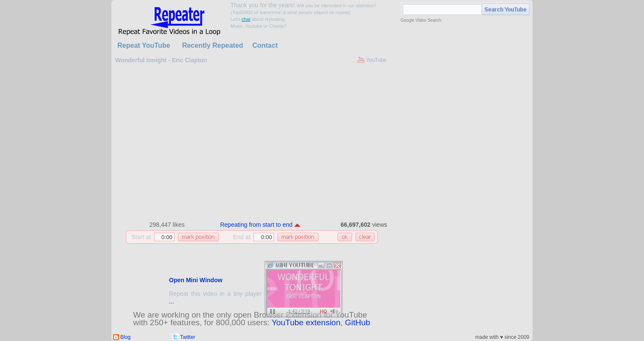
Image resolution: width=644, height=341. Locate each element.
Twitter (188, 337)
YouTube (376, 60)
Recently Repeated (213, 45)
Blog (125, 337)
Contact (265, 45)
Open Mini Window (196, 280)
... (172, 301)
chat (246, 19)
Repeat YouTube (144, 45)
